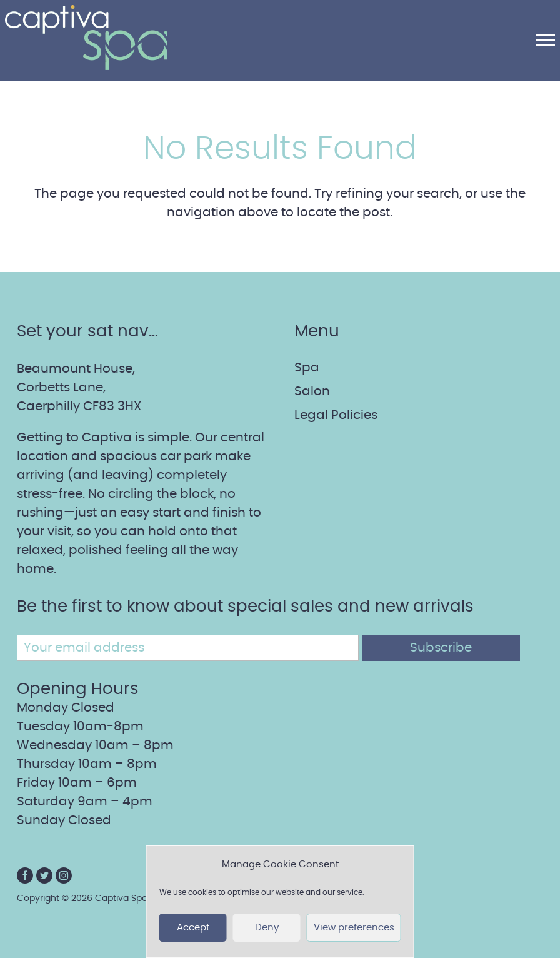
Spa (307, 368)
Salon (312, 391)
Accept (193, 928)
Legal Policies (336, 415)
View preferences (354, 928)
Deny (267, 928)
